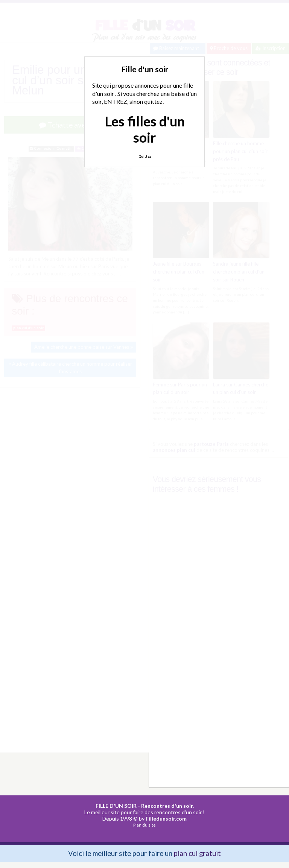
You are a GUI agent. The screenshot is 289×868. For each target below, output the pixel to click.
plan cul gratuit (197, 853)
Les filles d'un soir (145, 129)
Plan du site (144, 825)
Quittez (145, 156)
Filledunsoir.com (166, 819)
